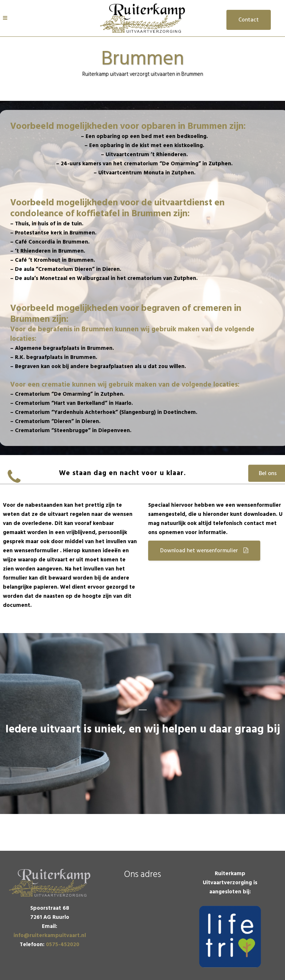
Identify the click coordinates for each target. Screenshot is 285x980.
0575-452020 (63, 945)
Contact (249, 20)
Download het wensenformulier (204, 551)
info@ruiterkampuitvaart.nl (50, 935)
